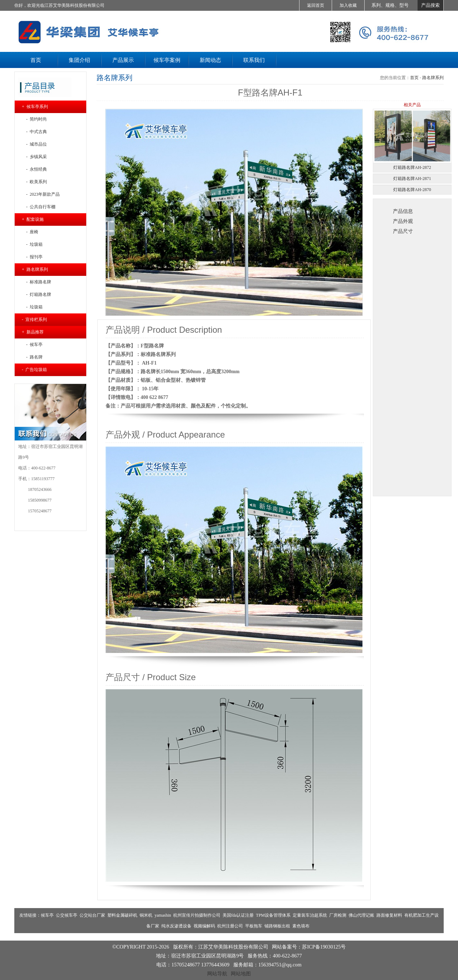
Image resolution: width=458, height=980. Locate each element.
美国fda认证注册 (238, 915)
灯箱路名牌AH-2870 (412, 190)
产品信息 (403, 211)
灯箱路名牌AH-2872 (412, 167)
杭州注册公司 (230, 926)
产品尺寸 (403, 231)
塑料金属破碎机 (122, 915)
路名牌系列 (433, 78)
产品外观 (403, 221)
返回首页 (316, 5)
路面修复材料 (389, 915)
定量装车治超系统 (310, 915)
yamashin (163, 915)
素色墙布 (301, 926)
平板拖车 (254, 926)
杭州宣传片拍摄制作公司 (197, 915)
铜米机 (146, 915)
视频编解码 (204, 926)
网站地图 (241, 974)
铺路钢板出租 (277, 926)
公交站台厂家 (92, 915)
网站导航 (217, 974)
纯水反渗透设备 (176, 926)
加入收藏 (348, 5)
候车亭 (47, 915)
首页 (414, 78)
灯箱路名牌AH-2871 (412, 179)
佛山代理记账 (361, 915)
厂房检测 (338, 915)
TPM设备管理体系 (273, 915)
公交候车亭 (67, 915)
